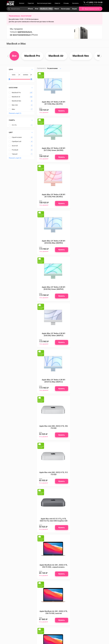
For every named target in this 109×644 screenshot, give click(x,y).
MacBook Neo (16, 101)
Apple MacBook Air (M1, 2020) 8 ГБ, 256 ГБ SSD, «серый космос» (53, 341)
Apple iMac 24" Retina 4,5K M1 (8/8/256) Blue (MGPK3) (86, 151)
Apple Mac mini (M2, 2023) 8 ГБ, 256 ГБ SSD (86, 245)
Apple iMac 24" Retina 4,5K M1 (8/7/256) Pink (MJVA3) (53, 151)
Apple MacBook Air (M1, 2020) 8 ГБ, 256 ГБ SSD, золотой (86, 341)
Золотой (15, 146)
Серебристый (16, 142)
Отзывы (66, 3)
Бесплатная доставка (44, 3)
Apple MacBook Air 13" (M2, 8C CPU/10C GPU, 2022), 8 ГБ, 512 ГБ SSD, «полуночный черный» (53, 483)
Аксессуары (66, 9)
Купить (60, 112)
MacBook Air (16, 97)
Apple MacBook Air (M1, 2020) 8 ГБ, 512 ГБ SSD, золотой (53, 435)
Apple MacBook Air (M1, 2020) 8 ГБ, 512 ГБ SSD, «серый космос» (86, 388)
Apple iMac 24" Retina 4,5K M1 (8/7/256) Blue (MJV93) (53, 104)
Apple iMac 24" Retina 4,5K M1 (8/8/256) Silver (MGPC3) (86, 198)
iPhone (30, 9)
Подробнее (60, 549)
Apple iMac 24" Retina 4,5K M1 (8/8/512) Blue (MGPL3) (53, 245)
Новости (57, 3)
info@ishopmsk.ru (73, 627)
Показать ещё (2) (15, 158)
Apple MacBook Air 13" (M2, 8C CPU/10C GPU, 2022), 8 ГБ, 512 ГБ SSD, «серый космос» (86, 483)
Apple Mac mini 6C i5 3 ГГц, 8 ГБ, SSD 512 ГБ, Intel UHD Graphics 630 (87, 293)
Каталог (22, 3)
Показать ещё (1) (15, 113)
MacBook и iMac (46, 9)
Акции (74, 9)
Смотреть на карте (71, 611)
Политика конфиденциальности (41, 625)
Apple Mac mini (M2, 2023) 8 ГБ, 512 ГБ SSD (53, 294)
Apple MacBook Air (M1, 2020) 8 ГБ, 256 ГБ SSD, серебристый (53, 388)
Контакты (75, 3)
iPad (37, 9)
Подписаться (52, 580)
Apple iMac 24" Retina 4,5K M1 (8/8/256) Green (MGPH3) (53, 198)
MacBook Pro (16, 93)
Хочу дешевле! (44, 113)
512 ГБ (14, 125)
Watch (57, 9)
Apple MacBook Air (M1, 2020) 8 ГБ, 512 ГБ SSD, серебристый (86, 435)
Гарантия (31, 3)
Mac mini (15, 105)
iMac (13, 109)
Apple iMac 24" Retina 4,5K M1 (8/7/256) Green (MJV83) (86, 104)
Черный (15, 154)
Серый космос (17, 137)
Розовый (15, 150)
